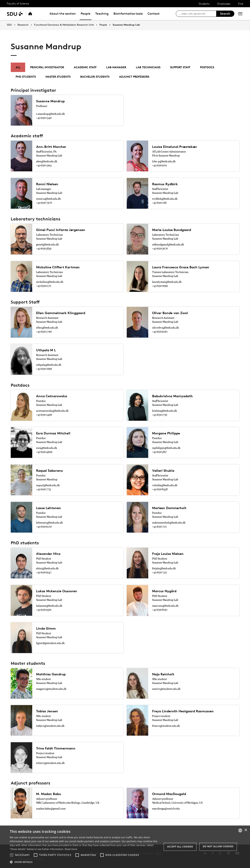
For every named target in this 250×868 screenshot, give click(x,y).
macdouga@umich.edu (166, 809)
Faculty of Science (18, 3)
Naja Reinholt (165, 674)
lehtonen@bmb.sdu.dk (50, 523)
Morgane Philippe (168, 433)
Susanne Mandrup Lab (126, 25)
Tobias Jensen (48, 711)
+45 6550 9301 (44, 610)
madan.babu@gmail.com (51, 809)
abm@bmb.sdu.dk (47, 162)
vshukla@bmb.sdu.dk (165, 485)
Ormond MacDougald (171, 794)
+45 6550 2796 (44, 332)
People (86, 14)
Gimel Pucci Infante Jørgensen (63, 230)
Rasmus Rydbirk (167, 184)
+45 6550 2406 (44, 415)
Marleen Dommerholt (171, 508)
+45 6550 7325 (159, 572)
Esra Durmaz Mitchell (55, 433)
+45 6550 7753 (44, 489)
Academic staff (85, 67)
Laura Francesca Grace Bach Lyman (184, 267)
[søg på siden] (198, 14)
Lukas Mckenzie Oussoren (59, 591)
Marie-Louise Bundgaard (174, 230)
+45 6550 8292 (160, 610)
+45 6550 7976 (44, 203)
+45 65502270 (44, 286)
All (18, 67)
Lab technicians (148, 67)
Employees (224, 4)
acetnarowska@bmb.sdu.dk (52, 411)
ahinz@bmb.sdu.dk (47, 569)
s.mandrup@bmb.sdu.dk (50, 114)
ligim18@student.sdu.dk (50, 643)
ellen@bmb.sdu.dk (47, 328)
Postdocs (207, 67)
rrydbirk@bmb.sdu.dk (165, 199)
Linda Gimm (47, 628)
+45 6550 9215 (159, 165)
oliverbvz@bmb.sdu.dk (166, 328)
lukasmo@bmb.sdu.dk (49, 606)
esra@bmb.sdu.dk (47, 448)
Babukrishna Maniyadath (175, 396)
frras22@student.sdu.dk (166, 726)
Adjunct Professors (134, 77)
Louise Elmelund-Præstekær (177, 147)
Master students (58, 77)
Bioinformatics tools (128, 14)
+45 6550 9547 (44, 572)
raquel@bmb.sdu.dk (48, 485)
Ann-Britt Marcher (53, 147)
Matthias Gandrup (53, 674)
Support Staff (180, 67)
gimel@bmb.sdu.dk (47, 245)
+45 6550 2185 (159, 203)
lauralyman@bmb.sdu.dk (167, 282)
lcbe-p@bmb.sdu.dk (164, 162)
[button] (12, 855)
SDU (9, 25)
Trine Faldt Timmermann (58, 748)
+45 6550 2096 (44, 369)
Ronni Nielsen (48, 184)
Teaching (102, 14)
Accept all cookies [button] (180, 847)
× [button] (246, 830)
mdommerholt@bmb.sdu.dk (169, 523)
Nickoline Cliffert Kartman (60, 267)
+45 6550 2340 (44, 118)
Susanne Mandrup (52, 101)
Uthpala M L (47, 350)
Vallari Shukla (164, 471)
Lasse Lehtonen (50, 508)
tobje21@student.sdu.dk (50, 726)
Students (204, 4)
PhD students (26, 77)
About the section (63, 14)
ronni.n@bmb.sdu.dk (48, 199)
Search (225, 14)
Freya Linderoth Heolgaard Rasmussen (187, 711)
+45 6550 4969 (44, 452)
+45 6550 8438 (160, 489)
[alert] (125, 847)
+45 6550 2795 (160, 415)
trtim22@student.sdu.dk (50, 763)
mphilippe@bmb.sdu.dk (166, 448)
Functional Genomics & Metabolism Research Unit (64, 25)
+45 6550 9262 (160, 332)
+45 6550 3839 (44, 249)
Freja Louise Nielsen (170, 554)
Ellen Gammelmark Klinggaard (64, 313)
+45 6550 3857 (160, 452)
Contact (154, 14)
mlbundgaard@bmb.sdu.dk (168, 245)
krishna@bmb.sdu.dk (165, 411)
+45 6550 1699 (160, 286)
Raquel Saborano (51, 471)
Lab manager (116, 67)
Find (241, 4)
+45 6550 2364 (44, 165)
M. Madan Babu (50, 794)
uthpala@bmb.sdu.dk (49, 365)
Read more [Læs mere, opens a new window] (71, 849)
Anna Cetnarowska (54, 396)
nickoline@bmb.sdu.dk (50, 282)
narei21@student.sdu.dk (166, 689)
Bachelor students (95, 77)
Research (23, 25)
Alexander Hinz (50, 554)
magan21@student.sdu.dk (51, 689)
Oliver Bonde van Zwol (172, 313)
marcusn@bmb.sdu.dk (165, 606)
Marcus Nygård (166, 591)
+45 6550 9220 (44, 527)
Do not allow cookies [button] (218, 846)
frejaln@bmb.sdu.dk (164, 569)
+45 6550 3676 (160, 249)
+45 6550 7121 (159, 527)
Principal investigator (47, 67)
